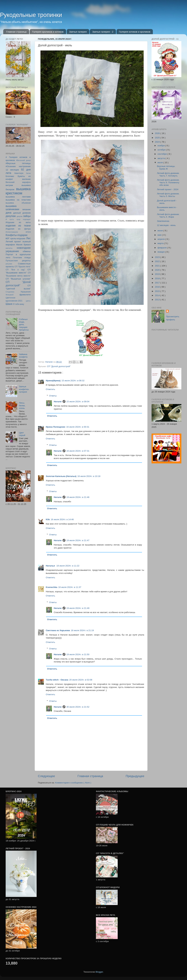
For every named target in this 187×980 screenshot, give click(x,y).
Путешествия (12, 261)
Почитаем (17, 258)
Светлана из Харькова (58, 630)
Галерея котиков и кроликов (135, 32)
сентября (162, 154)
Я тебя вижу (19, 304)
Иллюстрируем (12, 232)
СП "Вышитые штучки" (18, 279)
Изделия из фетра (18, 229)
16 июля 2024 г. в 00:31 (78, 427)
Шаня (9, 304)
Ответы (53, 396)
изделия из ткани (18, 225)
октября (162, 150)
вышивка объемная (18, 203)
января (161, 252)
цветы (28, 301)
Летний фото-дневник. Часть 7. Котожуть (168, 174)
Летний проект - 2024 (168, 189)
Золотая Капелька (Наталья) (61, 476)
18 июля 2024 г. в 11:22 (68, 566)
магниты (9, 248)
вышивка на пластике (18, 200)
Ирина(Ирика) (53, 381)
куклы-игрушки (18, 238)
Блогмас (10, 176)
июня (160, 231)
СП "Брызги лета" (23, 267)
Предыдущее (135, 776)
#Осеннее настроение (18, 166)
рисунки (9, 264)
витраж (9, 185)
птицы (28, 257)
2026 (158, 133)
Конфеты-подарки (17, 235)
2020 (158, 270)
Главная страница (16, 32)
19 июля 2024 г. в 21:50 (78, 654)
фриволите (25, 295)
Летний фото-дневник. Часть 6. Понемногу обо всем (168, 182)
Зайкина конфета (23, 356)
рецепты (26, 261)
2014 (158, 295)
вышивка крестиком (18, 191)
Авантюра (19, 173)
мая (160, 235)
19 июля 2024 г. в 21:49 (78, 608)
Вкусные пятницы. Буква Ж (166, 167)
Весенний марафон (18, 182)
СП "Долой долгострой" (59, 366)
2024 (158, 142)
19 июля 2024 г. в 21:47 (78, 540)
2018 (158, 278)
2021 (158, 266)
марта (161, 243)
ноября (161, 146)
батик (28, 173)
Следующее (46, 776)
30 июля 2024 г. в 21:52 (78, 707)
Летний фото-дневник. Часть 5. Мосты (168, 195)
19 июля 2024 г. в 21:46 (78, 497)
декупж (20, 216)
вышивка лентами (18, 197)
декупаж (11, 216)
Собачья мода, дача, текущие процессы (24, 325)
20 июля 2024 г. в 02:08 (81, 680)
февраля (162, 248)
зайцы (27, 216)
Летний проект (13, 242)
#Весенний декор (23, 160)
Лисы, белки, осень (22, 405)
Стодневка (10, 292)
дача (9, 213)
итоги (28, 232)
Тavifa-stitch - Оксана (57, 680)
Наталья (51, 566)
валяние (26, 179)
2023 (158, 257)
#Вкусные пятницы (18, 163)
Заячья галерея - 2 (103, 32)
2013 (158, 300)
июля (160, 162)
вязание (27, 209)
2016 (158, 287)
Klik (48, 519)
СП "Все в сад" (15, 270)
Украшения (26, 292)
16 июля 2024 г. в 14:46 (62, 519)
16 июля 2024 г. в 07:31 (78, 451)
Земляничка (163, 221)
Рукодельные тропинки (31, 15)
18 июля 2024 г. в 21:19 (82, 630)
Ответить (50, 389)
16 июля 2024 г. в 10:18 (89, 476)
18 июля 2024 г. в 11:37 (70, 587)
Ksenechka (52, 587)
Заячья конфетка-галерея (24, 389)
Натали (58, 402)
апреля (161, 239)
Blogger (99, 972)
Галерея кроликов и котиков (48, 32)
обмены (27, 251)
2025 (158, 138)
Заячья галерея (78, 32)
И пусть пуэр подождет (18, 219)
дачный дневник (22, 213)
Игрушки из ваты (18, 222)
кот (7, 238)
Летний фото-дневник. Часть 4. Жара (168, 216)
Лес (28, 238)
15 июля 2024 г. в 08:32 (73, 381)
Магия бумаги (23, 245)
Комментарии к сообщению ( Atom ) (73, 783)
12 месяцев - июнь (166, 225)
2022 (158, 261)
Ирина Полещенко (56, 427)
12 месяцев (12, 170)
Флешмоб (10, 295)
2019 (158, 274)
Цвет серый (22, 434)
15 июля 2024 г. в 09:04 (78, 402)
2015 (158, 291)
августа (162, 158)
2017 (158, 283)
